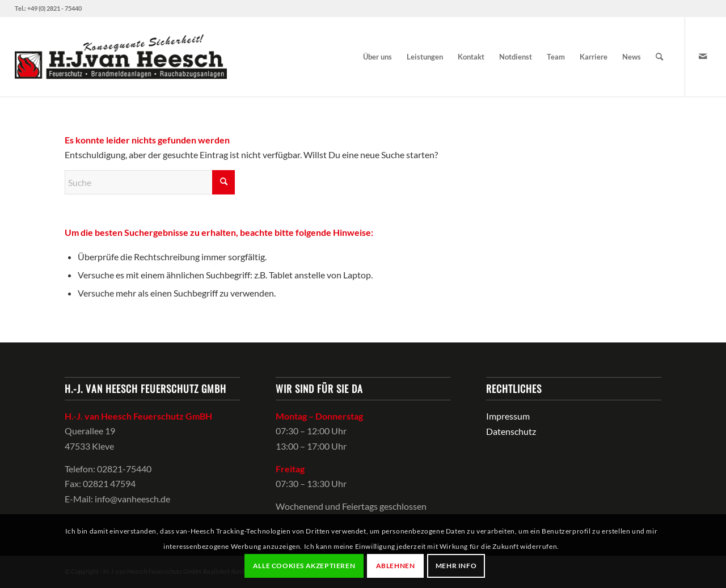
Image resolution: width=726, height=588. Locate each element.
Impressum (508, 416)
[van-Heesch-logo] (121, 57)
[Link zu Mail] (703, 56)
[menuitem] (377, 57)
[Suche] (659, 57)
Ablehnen (396, 566)
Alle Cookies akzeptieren (304, 566)
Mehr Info (456, 566)
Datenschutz (511, 431)
